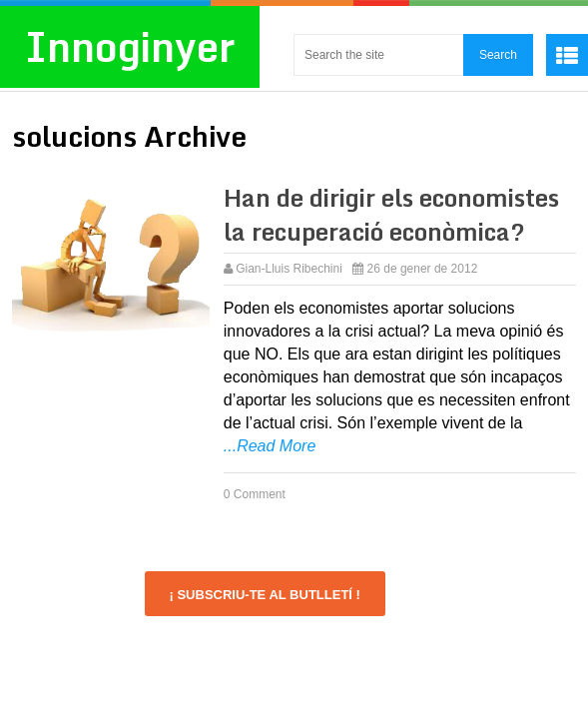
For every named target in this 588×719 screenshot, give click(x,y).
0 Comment (255, 494)
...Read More (270, 446)
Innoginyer (130, 46)
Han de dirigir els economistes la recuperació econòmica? (391, 214)
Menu (567, 55)
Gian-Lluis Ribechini (289, 269)
